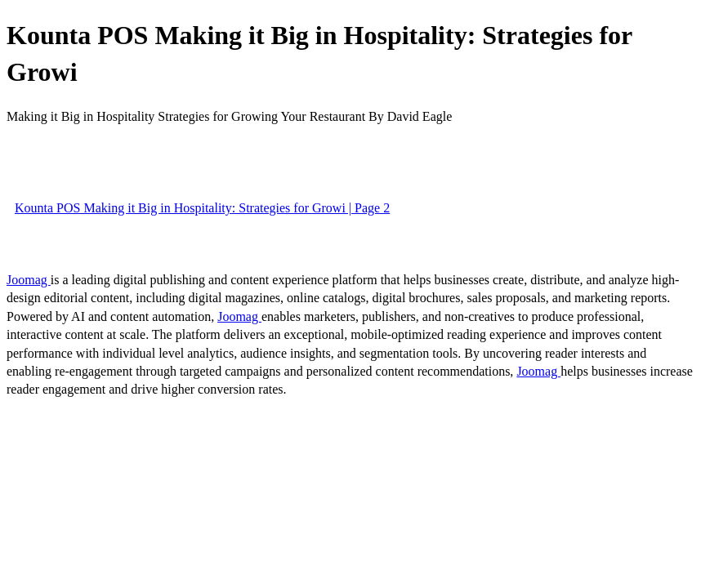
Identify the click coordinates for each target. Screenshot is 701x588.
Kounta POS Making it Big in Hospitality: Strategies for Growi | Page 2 (202, 208)
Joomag (29, 280)
